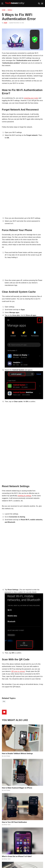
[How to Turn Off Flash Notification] (22, 807)
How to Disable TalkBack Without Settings (17, 754)
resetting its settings (24, 496)
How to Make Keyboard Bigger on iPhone (17, 788)
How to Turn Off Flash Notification (14, 822)
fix (4, 701)
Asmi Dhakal (7, 756)
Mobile (10, 10)
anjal (5, 23)
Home (4, 10)
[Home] (15, 5)
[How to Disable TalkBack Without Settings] (22, 738)
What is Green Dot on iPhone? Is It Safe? (17, 856)
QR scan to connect (18, 671)
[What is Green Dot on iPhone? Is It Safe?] (22, 841)
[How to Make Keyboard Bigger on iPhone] (22, 772)
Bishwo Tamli (7, 825)
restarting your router (31, 98)
